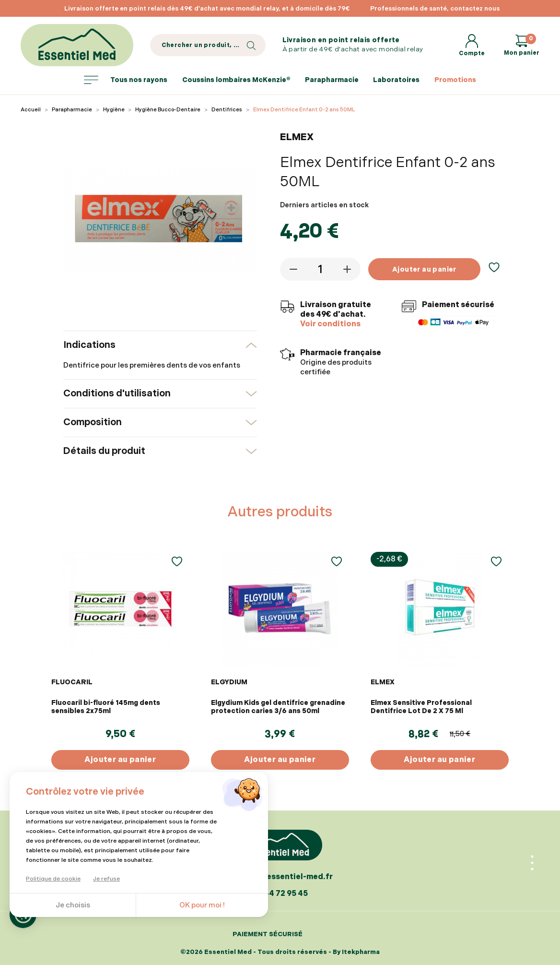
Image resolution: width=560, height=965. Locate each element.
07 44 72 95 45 (280, 894)
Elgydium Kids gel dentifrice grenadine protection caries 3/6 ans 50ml (278, 707)
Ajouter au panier (424, 269)
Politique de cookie (53, 879)
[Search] (208, 45)
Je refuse (106, 879)
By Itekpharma (356, 952)
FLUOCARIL (72, 682)
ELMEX (383, 682)
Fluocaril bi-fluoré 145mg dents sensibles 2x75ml (106, 707)
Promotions (455, 80)
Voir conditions (330, 324)
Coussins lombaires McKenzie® (236, 80)
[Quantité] (320, 269)
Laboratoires (396, 80)
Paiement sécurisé (268, 935)
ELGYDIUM (229, 682)
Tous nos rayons (126, 80)
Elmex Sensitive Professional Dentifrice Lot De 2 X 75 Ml (421, 707)
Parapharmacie (332, 80)
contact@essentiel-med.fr (280, 877)
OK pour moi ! (202, 905)
